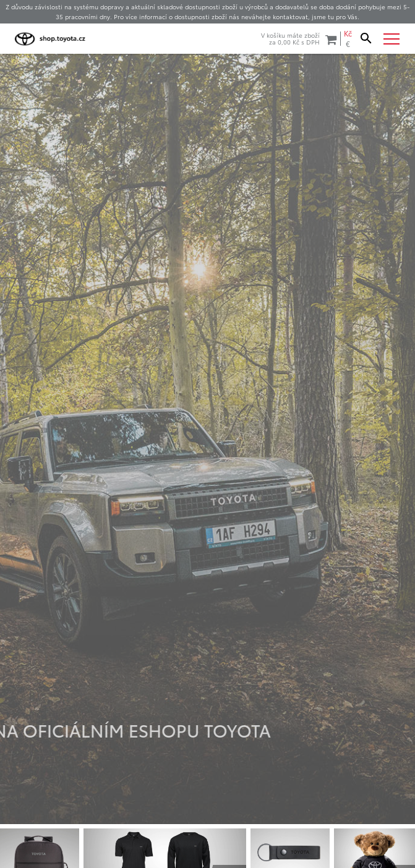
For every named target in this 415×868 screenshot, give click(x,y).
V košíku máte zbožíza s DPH (299, 39)
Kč (348, 33)
